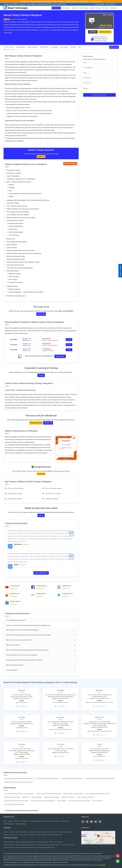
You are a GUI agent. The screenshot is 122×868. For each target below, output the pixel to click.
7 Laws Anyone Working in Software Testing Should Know (19, 794)
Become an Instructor (52, 832)
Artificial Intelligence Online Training (45, 847)
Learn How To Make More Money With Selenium (43, 801)
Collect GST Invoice (21, 824)
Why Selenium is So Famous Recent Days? (80, 801)
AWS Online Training (9, 842)
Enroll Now (93, 32)
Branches (75, 8)
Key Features (64, 47)
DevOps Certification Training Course (25, 842)
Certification (54, 47)
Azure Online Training (9, 847)
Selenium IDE (26, 797)
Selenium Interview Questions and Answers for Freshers (100, 778)
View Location (22, 706)
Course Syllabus (21, 47)
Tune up (41, 375)
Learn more (41, 314)
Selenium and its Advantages (52, 797)
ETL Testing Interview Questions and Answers (47, 778)
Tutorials (16, 821)
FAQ (79, 47)
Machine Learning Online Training (51, 845)
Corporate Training (95, 8)
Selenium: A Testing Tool (68, 797)
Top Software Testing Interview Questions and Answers (19, 778)
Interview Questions (54, 821)
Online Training (83, 8)
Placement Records (95, 1)
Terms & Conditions (41, 835)
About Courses (9, 47)
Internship (10, 821)
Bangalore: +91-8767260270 (28, 4)
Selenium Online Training (56, 842)
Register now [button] (41, 157)
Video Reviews (24, 821)
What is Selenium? (98, 801)
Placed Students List (9, 824)
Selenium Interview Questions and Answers (72, 778)
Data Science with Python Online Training (30, 845)
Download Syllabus (70, 164)
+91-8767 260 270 (101, 39)
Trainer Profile (44, 47)
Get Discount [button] (41, 474)
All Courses (66, 8)
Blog (5, 821)
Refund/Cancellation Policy (55, 835)
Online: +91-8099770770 (45, 4)
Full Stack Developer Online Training (25, 847)
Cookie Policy (23, 835)
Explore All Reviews (41, 573)
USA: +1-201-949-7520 (59, 4)
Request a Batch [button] (60, 356)
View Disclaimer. (102, 865)
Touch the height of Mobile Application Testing (97, 794)
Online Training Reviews (35, 821)
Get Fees (69, 340)
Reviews (73, 47)
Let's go (41, 515)
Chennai (59, 22)
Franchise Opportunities (65, 832)
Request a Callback (120, 271)
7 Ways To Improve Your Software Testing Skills (48, 794)
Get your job (48, 423)
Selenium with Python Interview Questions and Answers (19, 782)
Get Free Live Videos (105, 32)
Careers (31, 832)
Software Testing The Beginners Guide (14, 804)
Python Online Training (42, 842)
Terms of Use (31, 835)
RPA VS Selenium (62, 801)
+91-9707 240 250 (110, 4)
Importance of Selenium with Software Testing (16, 801)
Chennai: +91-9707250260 (11, 4)
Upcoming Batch (33, 47)
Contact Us (25, 832)
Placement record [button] (36, 423)
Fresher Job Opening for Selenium (85, 797)
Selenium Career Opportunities (12, 797)
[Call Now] (118, 856)
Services (12, 832)
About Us (6, 832)
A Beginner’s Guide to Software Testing (73, 794)
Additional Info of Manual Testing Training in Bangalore (22, 810)
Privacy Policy (14, 835)
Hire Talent (105, 8)
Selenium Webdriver (37, 797)
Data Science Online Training (11, 845)
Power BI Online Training (67, 845)
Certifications (56, 8)
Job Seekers (113, 8)
